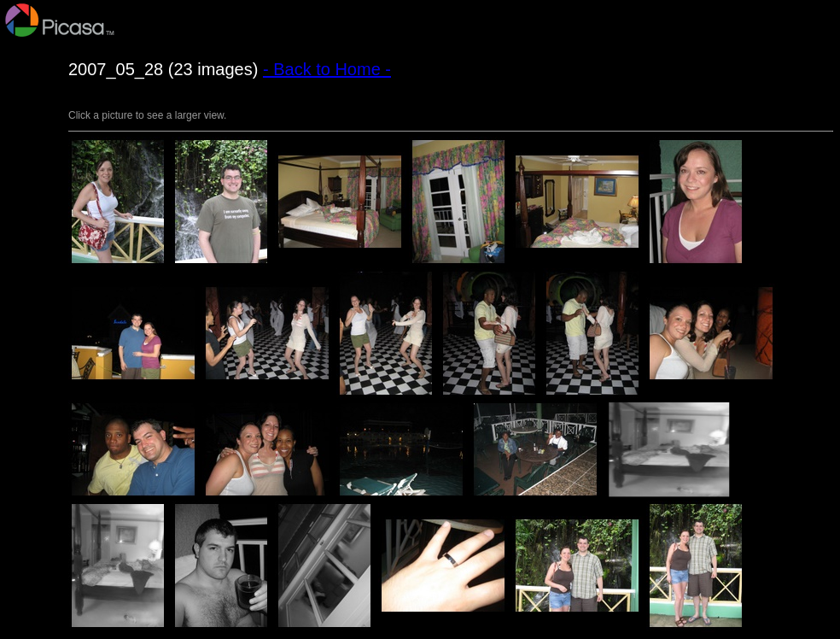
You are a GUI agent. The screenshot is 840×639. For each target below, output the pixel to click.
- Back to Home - (327, 69)
